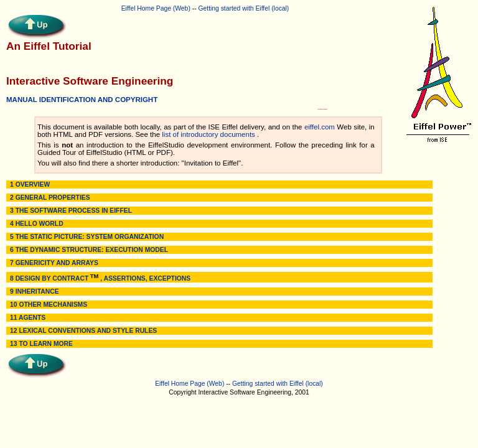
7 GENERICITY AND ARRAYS (54, 263)
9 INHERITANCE (35, 292)
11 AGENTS (28, 318)
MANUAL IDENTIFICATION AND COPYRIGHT (82, 100)
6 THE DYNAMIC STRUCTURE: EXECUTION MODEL (89, 250)
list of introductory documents (209, 134)
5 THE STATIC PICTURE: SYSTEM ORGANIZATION (87, 237)
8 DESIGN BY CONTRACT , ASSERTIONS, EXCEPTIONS (100, 278)
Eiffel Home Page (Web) (156, 8)
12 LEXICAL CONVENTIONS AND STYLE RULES (83, 331)
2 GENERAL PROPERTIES (50, 198)
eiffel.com (320, 127)
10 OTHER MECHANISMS (49, 305)
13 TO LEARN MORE (41, 344)
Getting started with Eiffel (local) (243, 8)
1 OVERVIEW (30, 184)
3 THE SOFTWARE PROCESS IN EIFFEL (71, 211)
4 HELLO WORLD (37, 224)
